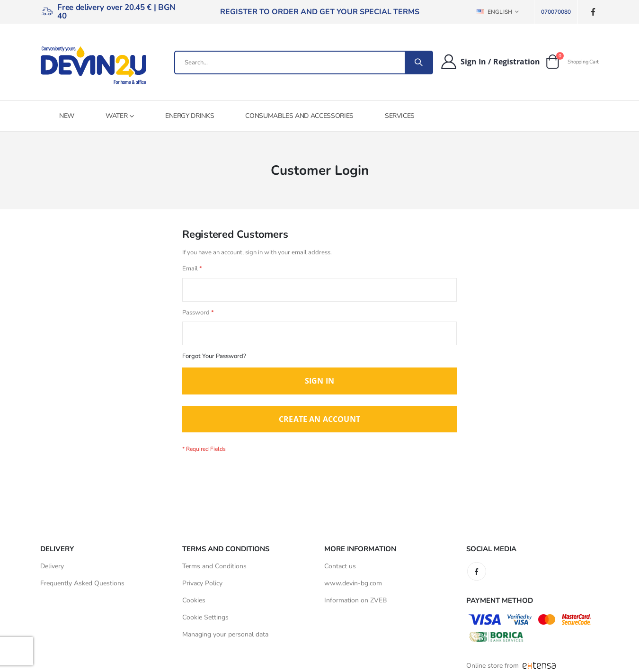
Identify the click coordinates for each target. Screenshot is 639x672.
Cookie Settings (205, 622)
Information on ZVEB (355, 605)
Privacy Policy (202, 588)
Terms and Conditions (214, 571)
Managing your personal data (225, 639)
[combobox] (304, 63)
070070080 (556, 12)
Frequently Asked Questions (82, 588)
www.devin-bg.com (353, 588)
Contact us (340, 571)
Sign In (473, 62)
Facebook (477, 576)
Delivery (52, 571)
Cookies (194, 605)
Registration (517, 62)
